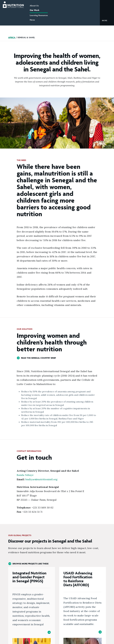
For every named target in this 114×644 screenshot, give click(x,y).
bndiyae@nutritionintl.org (42, 479)
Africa (12, 37)
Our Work (34, 10)
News (32, 20)
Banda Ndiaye (25, 475)
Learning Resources (39, 15)
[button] (107, 20)
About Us (34, 6)
